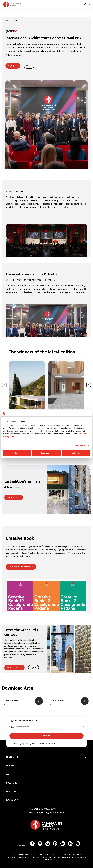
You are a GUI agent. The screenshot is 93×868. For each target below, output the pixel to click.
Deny (17, 453)
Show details (80, 446)
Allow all (76, 453)
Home (6, 21)
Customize (47, 453)
